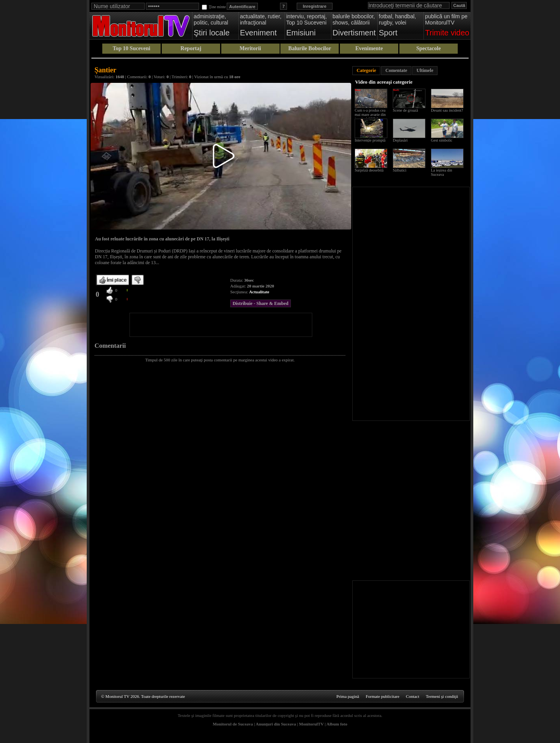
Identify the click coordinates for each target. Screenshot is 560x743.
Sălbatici (400, 170)
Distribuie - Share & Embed (261, 303)
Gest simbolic (442, 140)
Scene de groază (405, 110)
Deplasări (400, 140)
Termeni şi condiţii (442, 696)
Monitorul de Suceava (233, 724)
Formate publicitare (382, 696)
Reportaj (191, 48)
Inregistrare (315, 6)
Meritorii (250, 48)
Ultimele (425, 70)
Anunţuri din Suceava (276, 724)
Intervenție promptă (370, 140)
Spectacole (428, 48)
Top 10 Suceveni (132, 48)
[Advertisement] (221, 325)
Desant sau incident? (447, 110)
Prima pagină (348, 696)
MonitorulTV (311, 724)
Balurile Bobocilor (310, 48)
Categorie (366, 70)
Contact (413, 696)
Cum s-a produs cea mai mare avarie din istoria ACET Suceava (372, 115)
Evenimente (369, 48)
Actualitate (259, 292)
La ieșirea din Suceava (441, 172)
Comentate (396, 70)
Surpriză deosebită (369, 170)
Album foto (337, 724)
